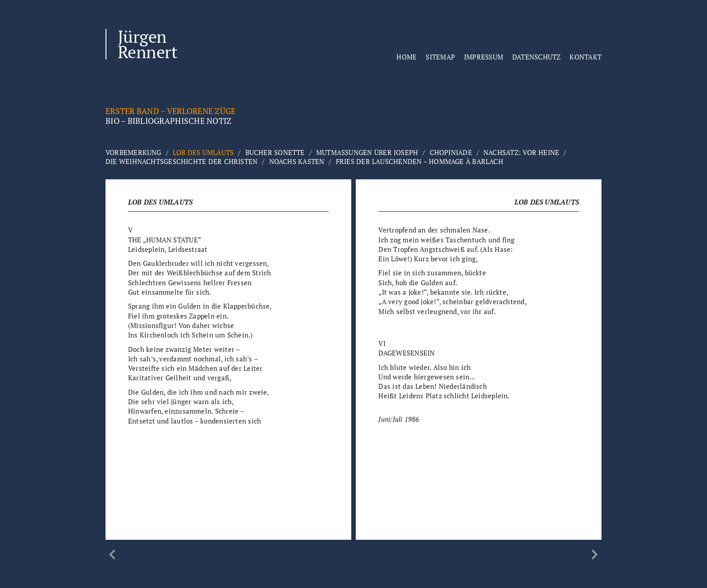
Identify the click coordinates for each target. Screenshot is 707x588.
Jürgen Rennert (147, 44)
